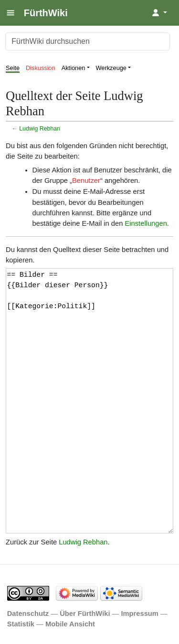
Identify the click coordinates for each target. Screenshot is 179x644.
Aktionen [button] (74, 68)
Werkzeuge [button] (111, 68)
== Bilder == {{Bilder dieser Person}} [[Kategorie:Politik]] (89, 401)
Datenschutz (28, 614)
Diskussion (41, 68)
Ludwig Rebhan (40, 129)
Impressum (140, 614)
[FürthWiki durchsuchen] (88, 41)
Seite (13, 68)
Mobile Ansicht (70, 624)
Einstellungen (146, 223)
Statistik (21, 624)
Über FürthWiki (85, 614)
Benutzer (86, 181)
